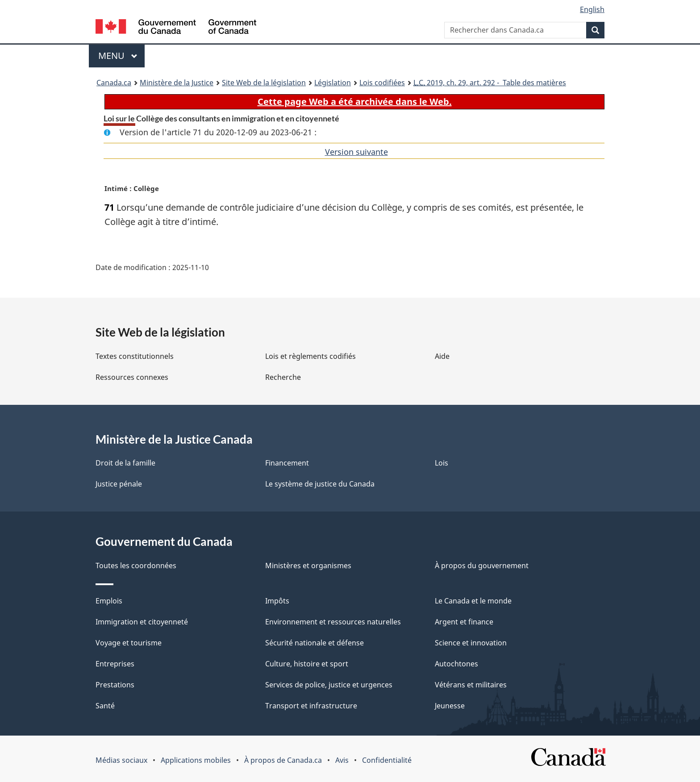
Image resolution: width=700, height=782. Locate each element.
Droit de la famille (125, 463)
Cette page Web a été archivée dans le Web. (355, 102)
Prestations (115, 685)
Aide (442, 356)
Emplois (109, 601)
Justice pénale (119, 484)
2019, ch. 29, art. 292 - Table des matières (490, 83)
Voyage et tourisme (129, 643)
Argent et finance (464, 622)
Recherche (283, 377)
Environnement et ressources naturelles (333, 622)
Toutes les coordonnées (136, 566)
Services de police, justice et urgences (329, 685)
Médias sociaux (121, 760)
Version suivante (356, 152)
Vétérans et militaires (471, 685)
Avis (342, 760)
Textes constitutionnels (135, 356)
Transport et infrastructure (311, 706)
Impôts (277, 601)
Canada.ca (114, 83)
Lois (442, 463)
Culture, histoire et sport (307, 664)
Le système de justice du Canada (320, 484)
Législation (333, 83)
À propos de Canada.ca (283, 760)
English (592, 9)
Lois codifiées (382, 83)
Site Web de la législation (264, 83)
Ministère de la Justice (177, 83)
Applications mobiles (196, 760)
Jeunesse (450, 706)
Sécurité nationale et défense (315, 643)
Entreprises (115, 664)
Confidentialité (387, 760)
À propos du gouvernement (482, 566)
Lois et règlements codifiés (310, 356)
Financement (287, 463)
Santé (105, 706)
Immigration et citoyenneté (142, 622)
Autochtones (456, 664)
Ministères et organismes (308, 566)
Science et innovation (471, 643)
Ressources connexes (132, 377)
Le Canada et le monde (473, 601)
